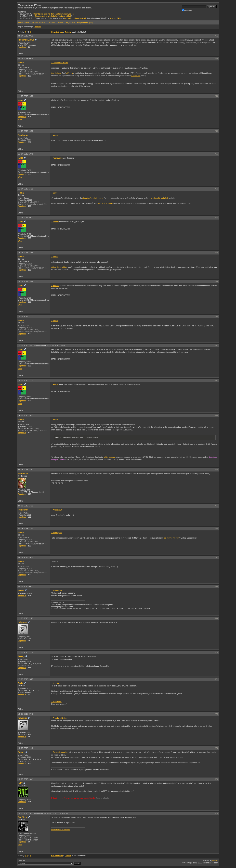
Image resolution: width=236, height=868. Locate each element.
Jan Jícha (23, 817)
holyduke (22, 622)
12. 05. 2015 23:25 (25, 679)
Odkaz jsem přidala (59, 267)
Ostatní (68, 32)
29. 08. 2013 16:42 (25, 470)
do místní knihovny (172, 538)
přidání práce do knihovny (93, 198)
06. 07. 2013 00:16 (25, 59)
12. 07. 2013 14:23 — (41, 345)
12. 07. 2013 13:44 (25, 253)
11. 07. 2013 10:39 (25, 131)
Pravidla (52, 22)
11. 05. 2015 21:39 (25, 652)
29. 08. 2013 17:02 (25, 506)
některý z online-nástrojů (75, 18)
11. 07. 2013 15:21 (25, 189)
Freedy (21, 656)
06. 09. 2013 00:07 (25, 586)
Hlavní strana (23, 22)
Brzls (20, 683)
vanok (21, 590)
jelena (21, 63)
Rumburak (23, 135)
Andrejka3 (23, 474)
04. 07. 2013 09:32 (25, 36)
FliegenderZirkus (26, 40)
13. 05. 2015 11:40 (25, 748)
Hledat (61, 22)
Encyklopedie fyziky (85, 22)
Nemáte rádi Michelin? (61, 830)
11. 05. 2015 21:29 (25, 618)
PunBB (215, 861)
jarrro (21, 100)
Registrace (70, 22)
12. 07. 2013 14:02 (25, 316)
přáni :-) (70, 73)
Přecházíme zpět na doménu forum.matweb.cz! (54, 14)
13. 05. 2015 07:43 (25, 714)
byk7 (20, 783)
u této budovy (109, 457)
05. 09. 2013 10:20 (25, 557)
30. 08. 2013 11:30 (25, 529)
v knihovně (136, 76)
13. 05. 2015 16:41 (25, 779)
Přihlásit (38, 27)
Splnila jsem (56, 73)
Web (20, 119)
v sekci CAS (115, 18)
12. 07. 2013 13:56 (25, 282)
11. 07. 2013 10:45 (25, 154)
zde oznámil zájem (105, 203)
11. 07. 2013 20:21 (25, 218)
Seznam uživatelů (39, 22)
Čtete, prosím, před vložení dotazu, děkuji (53, 16)
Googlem (187, 10)
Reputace (22, 47)
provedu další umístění (158, 198)
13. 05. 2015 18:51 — (43, 813)
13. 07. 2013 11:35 (25, 380)
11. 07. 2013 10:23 (25, 96)
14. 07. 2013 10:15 (25, 415)
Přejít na (49, 862)
